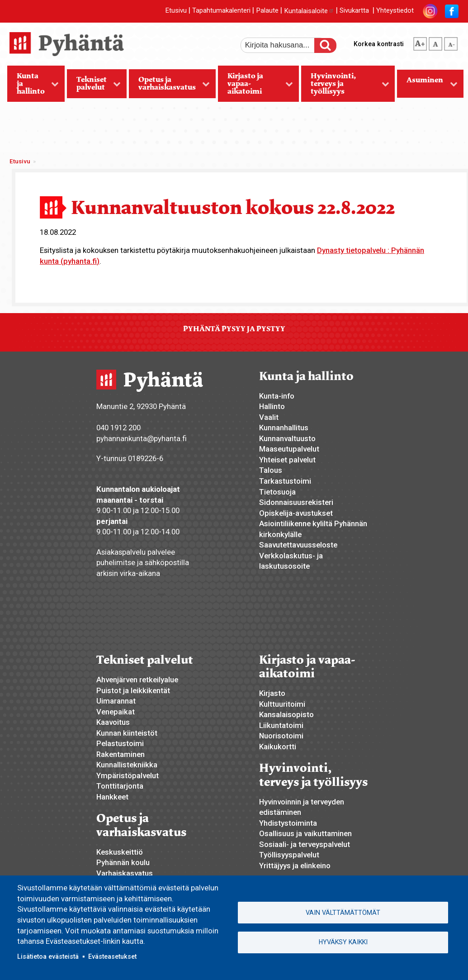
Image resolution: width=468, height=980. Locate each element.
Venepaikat (116, 712)
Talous (271, 470)
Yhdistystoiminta (288, 823)
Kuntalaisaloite (309, 11)
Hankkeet (112, 797)
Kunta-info (277, 396)
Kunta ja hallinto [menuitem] (33, 86)
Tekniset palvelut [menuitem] (94, 86)
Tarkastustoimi (285, 481)
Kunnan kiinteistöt (127, 733)
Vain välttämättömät (343, 913)
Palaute (267, 11)
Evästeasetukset (112, 956)
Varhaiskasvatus (125, 873)
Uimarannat (116, 701)
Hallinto (272, 406)
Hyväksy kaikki (343, 942)
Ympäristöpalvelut (128, 775)
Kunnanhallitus (284, 428)
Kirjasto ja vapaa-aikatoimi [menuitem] (255, 86)
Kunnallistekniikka (127, 765)
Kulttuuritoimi (282, 704)
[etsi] (284, 45)
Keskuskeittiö (120, 852)
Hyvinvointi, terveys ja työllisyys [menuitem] (345, 86)
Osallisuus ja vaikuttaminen (305, 833)
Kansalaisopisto (286, 714)
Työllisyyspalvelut (289, 855)
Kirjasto (272, 693)
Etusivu (176, 11)
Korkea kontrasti (379, 44)
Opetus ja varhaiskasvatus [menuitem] (170, 86)
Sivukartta (354, 11)
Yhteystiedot (395, 11)
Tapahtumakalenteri (221, 11)
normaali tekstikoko (435, 42)
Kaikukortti (278, 747)
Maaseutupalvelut (289, 449)
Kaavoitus (113, 722)
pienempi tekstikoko (451, 42)
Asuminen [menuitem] (427, 86)
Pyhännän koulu (123, 862)
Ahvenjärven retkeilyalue (137, 680)
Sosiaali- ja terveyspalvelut (305, 844)
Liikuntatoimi (281, 725)
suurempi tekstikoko (420, 42)
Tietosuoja (277, 492)
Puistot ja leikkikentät (133, 690)
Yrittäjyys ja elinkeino (295, 866)
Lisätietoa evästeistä (48, 956)
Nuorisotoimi (281, 736)
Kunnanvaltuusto (287, 438)
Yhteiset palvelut (287, 460)
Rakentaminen (121, 754)
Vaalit (269, 417)
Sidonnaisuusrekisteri (296, 502)
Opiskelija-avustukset (296, 513)
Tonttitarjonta (120, 786)
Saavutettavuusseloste (298, 545)
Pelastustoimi (120, 743)
